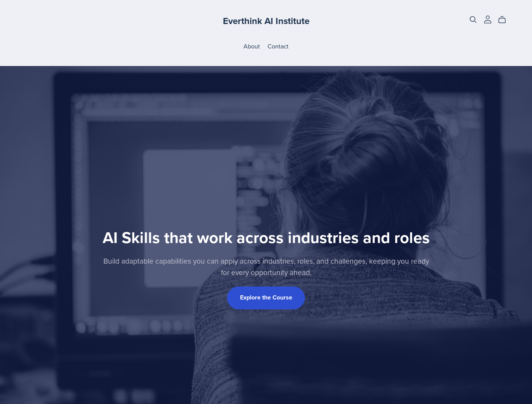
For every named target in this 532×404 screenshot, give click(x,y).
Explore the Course (266, 298)
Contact (278, 46)
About (252, 46)
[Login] (488, 19)
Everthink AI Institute (266, 21)
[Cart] (505, 20)
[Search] (473, 20)
